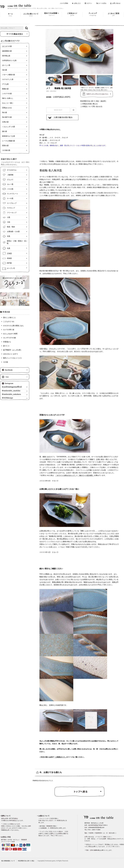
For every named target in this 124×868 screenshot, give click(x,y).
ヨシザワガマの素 (9, 338)
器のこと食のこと (9, 318)
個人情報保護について (8, 861)
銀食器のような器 (9, 136)
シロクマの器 (7, 94)
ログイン (89, 3)
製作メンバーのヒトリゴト (13, 358)
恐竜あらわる (7, 108)
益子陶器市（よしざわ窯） (13, 350)
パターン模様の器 (9, 75)
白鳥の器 (5, 122)
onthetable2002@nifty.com (96, 827)
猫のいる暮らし (8, 98)
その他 (6, 362)
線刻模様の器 (7, 51)
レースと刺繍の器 (9, 141)
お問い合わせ (116, 3)
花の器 (5, 70)
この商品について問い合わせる (91, 106)
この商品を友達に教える (89, 104)
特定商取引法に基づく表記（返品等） (94, 101)
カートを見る (102, 3)
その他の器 (6, 150)
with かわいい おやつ (10, 354)
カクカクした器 (8, 79)
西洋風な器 (6, 56)
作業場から (7, 342)
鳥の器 (5, 112)
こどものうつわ (9, 322)
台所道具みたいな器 (9, 60)
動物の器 (5, 89)
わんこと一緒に (8, 103)
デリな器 (5, 84)
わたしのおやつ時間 (10, 334)
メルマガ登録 (64, 3)
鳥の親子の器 (7, 117)
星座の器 (5, 146)
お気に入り (77, 3)
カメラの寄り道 (9, 330)
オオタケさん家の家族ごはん (13, 326)
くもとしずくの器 (9, 127)
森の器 (5, 131)
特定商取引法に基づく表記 (26, 861)
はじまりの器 (7, 46)
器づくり (6, 346)
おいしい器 (6, 65)
